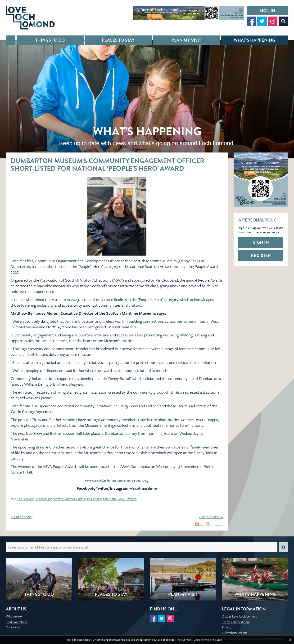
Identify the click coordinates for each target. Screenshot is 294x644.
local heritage (127, 499)
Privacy (227, 627)
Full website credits (235, 633)
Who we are (14, 616)
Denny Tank (110, 499)
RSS (199, 525)
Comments (214, 525)
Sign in (267, 11)
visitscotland (44, 499)
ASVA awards (95, 499)
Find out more (184, 640)
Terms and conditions (236, 622)
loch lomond (26, 499)
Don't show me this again (208, 640)
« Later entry (22, 517)
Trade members (16, 622)
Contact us (13, 627)
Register (261, 255)
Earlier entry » (211, 517)
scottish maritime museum (70, 499)
